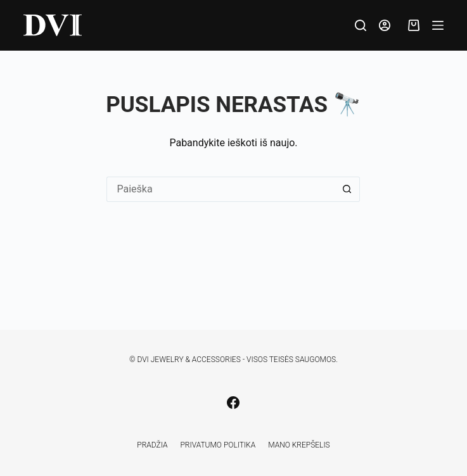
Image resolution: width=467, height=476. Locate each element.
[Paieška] (361, 25)
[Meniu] (438, 25)
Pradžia (152, 445)
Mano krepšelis (299, 445)
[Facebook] (233, 403)
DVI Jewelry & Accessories (189, 360)
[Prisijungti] (385, 25)
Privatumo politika (218, 445)
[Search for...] (221, 189)
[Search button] (347, 189)
